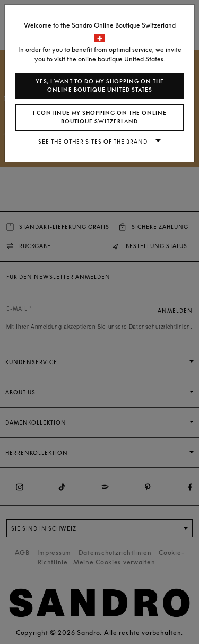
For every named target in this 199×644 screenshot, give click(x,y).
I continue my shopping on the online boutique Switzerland (100, 117)
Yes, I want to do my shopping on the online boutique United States (100, 86)
